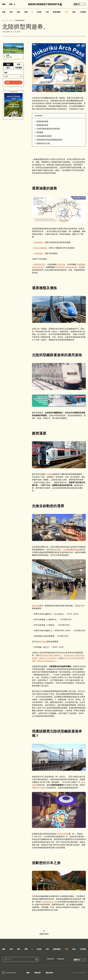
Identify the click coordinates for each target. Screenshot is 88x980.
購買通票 (40, 132)
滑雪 (26, 12)
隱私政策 (38, 973)
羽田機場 (67, 550)
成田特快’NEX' (40, 264)
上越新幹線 (38, 253)
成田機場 (58, 550)
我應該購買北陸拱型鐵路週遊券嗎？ (50, 140)
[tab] (8, 64)
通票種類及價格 (42, 125)
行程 (47, 12)
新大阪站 (43, 642)
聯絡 (4, 4)
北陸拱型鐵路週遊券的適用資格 (48, 129)
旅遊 (4, 12)
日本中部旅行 (41, 788)
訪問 (66, 12)
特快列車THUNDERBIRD (67, 267)
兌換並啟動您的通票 (44, 136)
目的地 (39, 12)
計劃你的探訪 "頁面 (50, 902)
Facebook (50, 959)
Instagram (61, 959)
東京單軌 (62, 264)
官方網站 (48, 474)
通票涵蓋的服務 (42, 121)
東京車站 (36, 606)
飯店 (8, 68)
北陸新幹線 (38, 242)
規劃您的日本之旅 (43, 143)
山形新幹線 (43, 248)
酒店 (19, 12)
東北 (36, 248)
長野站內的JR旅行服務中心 (51, 655)
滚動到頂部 (44, 933)
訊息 (74, 12)
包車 (11, 12)
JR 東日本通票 (63, 834)
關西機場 (76, 550)
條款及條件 (49, 973)
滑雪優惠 (19, 68)
